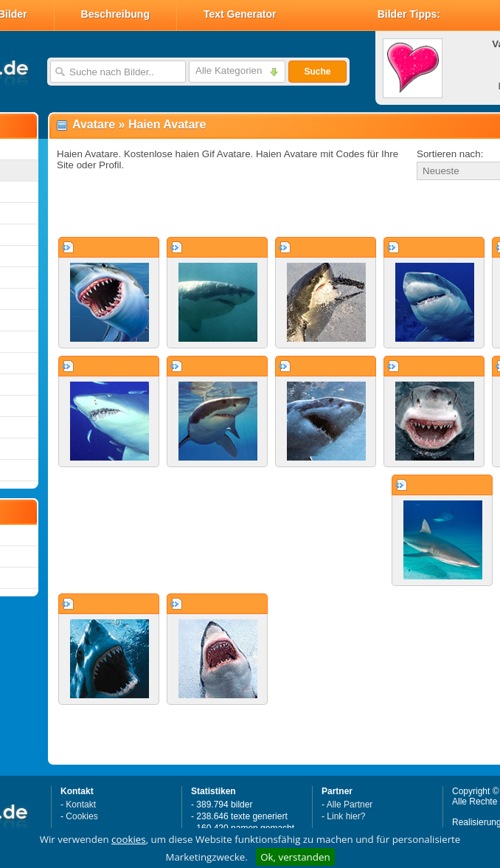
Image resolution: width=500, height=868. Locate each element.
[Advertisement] (223, 210)
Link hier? (346, 816)
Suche (317, 72)
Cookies (81, 816)
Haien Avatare (167, 124)
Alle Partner (350, 805)
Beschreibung (115, 14)
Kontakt (81, 805)
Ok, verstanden (295, 857)
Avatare (94, 124)
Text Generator (240, 14)
